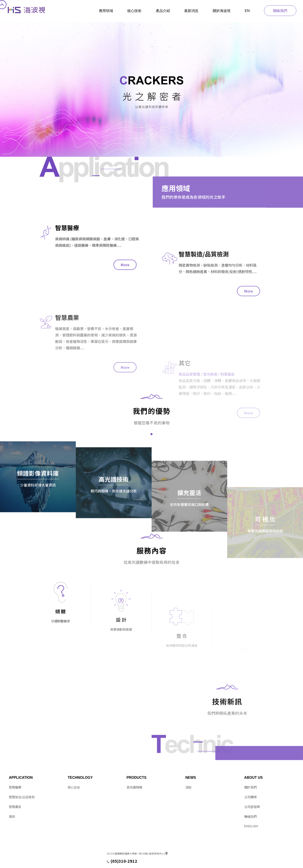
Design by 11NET (18, 862)
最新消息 (191, 11)
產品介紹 (163, 11)
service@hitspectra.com (121, 862)
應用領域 (106, 11)
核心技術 (134, 11)
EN (247, 11)
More (125, 312)
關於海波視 (222, 11)
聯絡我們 (280, 11)
